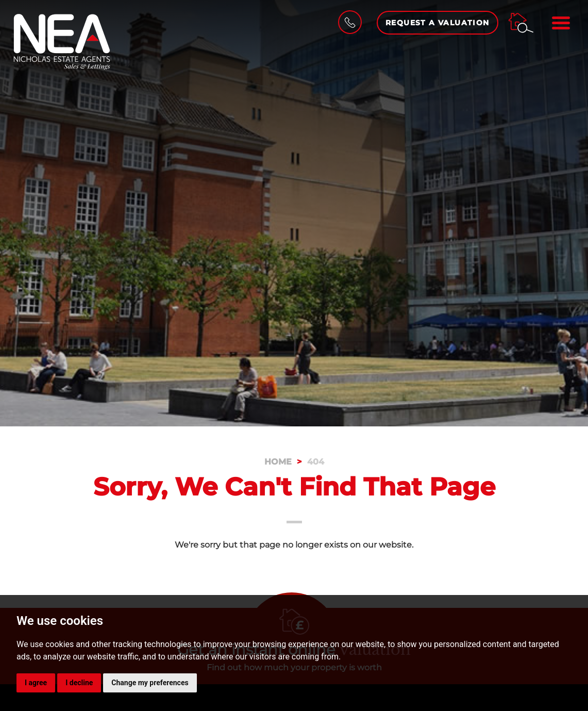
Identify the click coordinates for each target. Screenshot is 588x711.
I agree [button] (36, 683)
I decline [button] (79, 683)
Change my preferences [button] (150, 683)
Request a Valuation (438, 23)
